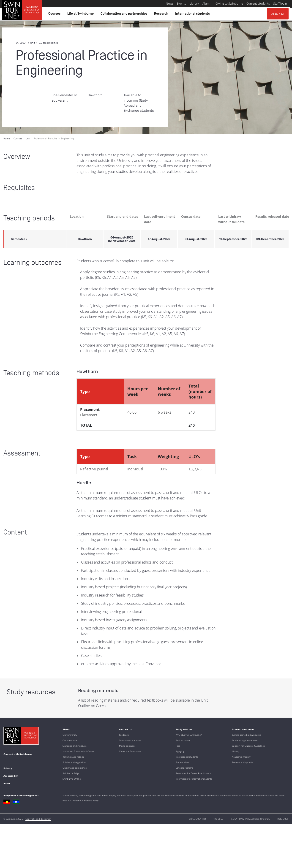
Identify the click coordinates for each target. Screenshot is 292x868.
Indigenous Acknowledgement (21, 795)
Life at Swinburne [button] (81, 15)
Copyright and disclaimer (38, 819)
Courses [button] (55, 15)
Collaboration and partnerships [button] (125, 15)
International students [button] (193, 15)
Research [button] (162, 15)
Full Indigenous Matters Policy (83, 800)
